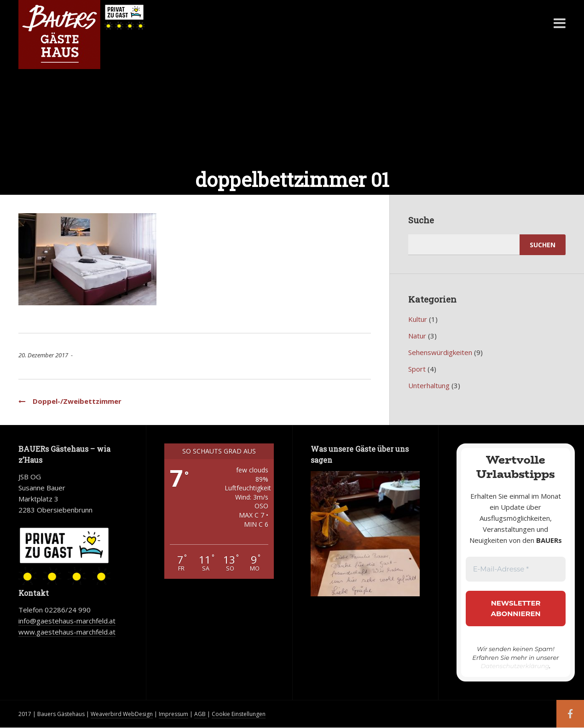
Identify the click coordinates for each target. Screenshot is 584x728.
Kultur (418, 319)
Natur (417, 336)
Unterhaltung (429, 385)
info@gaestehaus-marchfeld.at (67, 621)
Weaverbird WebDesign (122, 714)
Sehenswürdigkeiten (440, 352)
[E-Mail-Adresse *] (516, 569)
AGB (201, 714)
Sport (417, 369)
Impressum (173, 714)
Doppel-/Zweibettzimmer (70, 401)
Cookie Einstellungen (239, 714)
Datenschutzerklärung (515, 666)
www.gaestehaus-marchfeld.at (67, 632)
